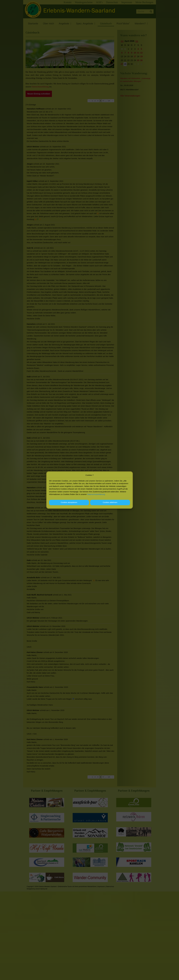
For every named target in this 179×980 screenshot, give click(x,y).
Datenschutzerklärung (96, 494)
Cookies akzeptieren (69, 502)
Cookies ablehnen (110, 502)
